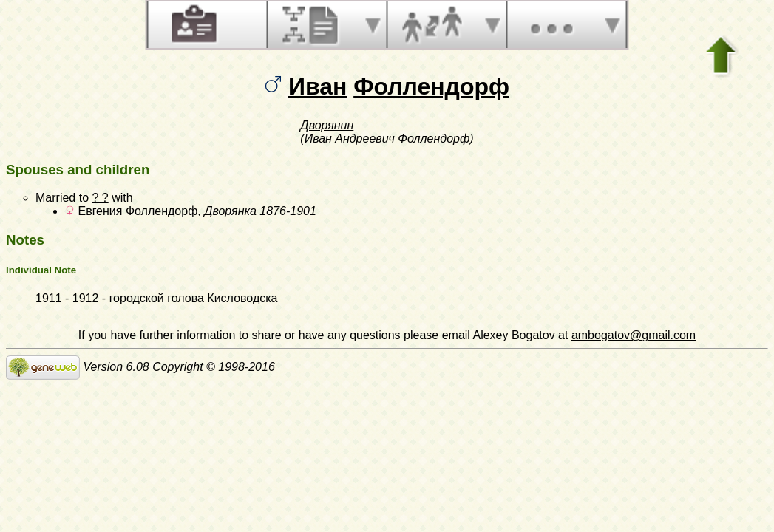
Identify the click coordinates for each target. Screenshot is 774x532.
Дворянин (327, 125)
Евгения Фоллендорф (138, 211)
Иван (318, 86)
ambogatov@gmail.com (634, 335)
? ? (100, 198)
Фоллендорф (431, 86)
